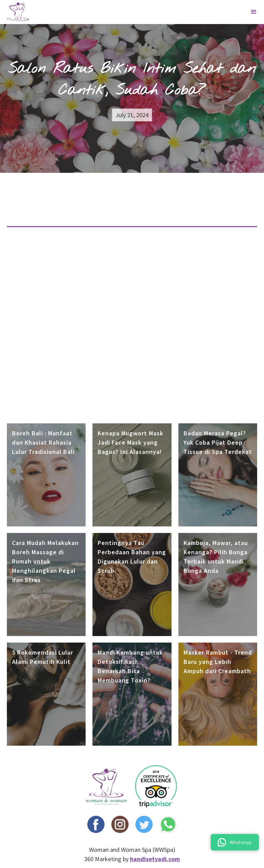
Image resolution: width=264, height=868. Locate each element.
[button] (254, 12)
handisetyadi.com (155, 859)
